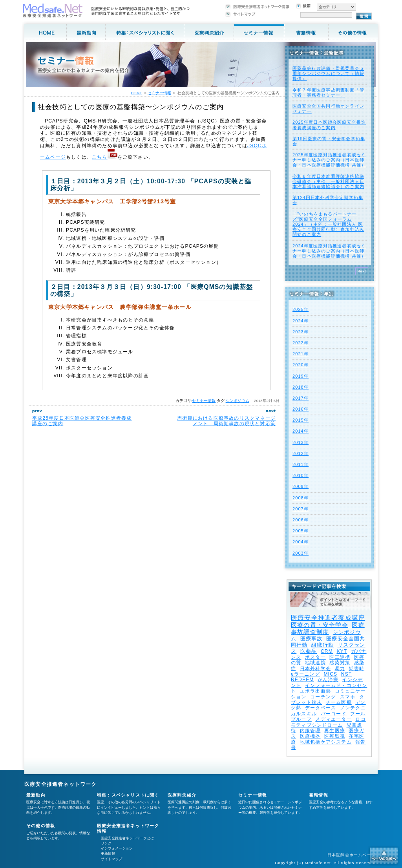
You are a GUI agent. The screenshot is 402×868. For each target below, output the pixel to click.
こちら (100, 157)
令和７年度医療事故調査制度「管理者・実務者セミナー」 (328, 92)
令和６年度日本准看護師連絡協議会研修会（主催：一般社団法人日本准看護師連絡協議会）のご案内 (328, 181)
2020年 (301, 365)
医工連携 (340, 657)
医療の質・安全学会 (320, 625)
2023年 (301, 332)
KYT (342, 651)
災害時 (356, 669)
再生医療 (335, 731)
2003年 (301, 553)
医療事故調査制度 (328, 628)
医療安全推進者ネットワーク (61, 784)
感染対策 (340, 663)
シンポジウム (238, 401)
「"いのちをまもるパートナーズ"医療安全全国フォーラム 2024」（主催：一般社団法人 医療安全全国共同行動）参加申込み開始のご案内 (328, 224)
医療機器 (310, 736)
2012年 (301, 453)
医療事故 (312, 639)
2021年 (301, 354)
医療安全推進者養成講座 (328, 618)
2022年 (301, 343)
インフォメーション (117, 848)
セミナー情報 (204, 401)
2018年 (301, 387)
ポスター (315, 657)
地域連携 (315, 663)
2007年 (301, 509)
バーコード (334, 714)
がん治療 (328, 680)
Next (362, 271)
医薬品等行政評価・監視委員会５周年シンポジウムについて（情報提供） (328, 73)
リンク (106, 843)
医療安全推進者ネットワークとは (127, 838)
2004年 (301, 542)
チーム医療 (339, 702)
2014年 (301, 431)
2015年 (301, 420)
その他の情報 (41, 826)
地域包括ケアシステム (326, 742)
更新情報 (108, 853)
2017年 (301, 398)
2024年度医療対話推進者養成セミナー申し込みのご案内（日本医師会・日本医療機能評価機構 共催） (329, 251)
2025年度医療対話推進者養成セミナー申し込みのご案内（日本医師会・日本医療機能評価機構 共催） (329, 160)
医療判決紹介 (182, 795)
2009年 (301, 486)
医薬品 (309, 651)
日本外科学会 (315, 669)
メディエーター (333, 719)
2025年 (301, 309)
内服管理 (310, 731)
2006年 (301, 520)
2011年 (301, 464)
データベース (321, 708)
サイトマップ (111, 859)
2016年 (301, 409)
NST (347, 674)
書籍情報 (319, 795)
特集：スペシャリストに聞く (128, 795)
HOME (136, 93)
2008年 (301, 498)
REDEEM (302, 680)
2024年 (301, 321)
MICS (330, 674)
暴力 (340, 669)
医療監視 (335, 736)
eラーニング (305, 674)
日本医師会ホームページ (352, 855)
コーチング (323, 697)
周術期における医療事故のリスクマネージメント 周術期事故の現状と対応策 (226, 421)
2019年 (301, 376)
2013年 (301, 442)
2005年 (301, 531)
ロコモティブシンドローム (328, 722)
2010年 (301, 475)
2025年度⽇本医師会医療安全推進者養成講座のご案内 (329, 125)
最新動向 (36, 795)
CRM (327, 651)
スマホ (348, 697)
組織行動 (323, 645)
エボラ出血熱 (315, 691)
